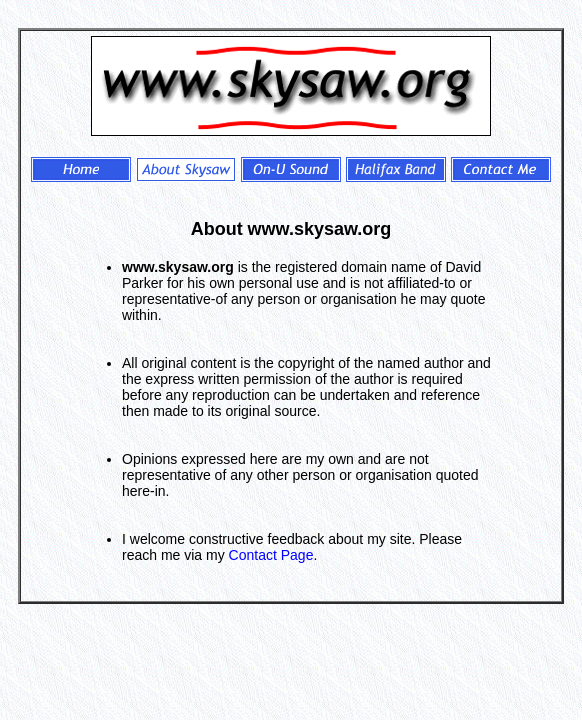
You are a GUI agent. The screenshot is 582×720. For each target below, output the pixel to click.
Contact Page (271, 555)
